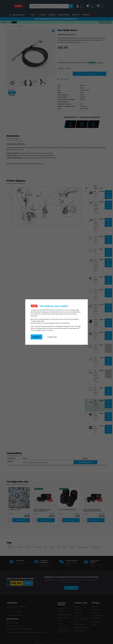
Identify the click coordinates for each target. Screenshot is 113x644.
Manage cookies (52, 337)
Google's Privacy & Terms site (44, 330)
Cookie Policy (66, 323)
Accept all (36, 337)
